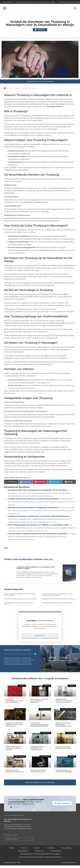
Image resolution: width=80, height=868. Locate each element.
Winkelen (41, 30)
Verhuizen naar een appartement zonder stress (15, 774)
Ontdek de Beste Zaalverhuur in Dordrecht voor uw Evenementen (64, 704)
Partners (12, 851)
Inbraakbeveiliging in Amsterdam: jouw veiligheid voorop (38, 751)
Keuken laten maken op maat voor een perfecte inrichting (14, 751)
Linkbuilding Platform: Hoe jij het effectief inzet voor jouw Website (40, 857)
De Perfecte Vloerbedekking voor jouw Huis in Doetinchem (14, 704)
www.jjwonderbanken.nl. (68, 866)
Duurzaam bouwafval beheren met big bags (63, 750)
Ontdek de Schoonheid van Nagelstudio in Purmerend (58, 599)
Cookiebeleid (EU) (56, 854)
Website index (39, 854)
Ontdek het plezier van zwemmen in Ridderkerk (64, 774)
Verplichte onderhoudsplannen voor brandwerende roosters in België (36, 2)
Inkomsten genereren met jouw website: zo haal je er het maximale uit (40, 860)
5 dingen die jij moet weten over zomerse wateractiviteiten (33, 499)
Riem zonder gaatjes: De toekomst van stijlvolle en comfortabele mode (38, 525)
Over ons (24, 851)
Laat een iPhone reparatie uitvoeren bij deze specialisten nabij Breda (38, 534)
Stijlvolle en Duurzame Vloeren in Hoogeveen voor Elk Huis (33, 508)
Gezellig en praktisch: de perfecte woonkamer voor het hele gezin (14, 728)
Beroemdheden (66, 851)
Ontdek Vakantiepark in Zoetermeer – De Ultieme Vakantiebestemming (39, 516)
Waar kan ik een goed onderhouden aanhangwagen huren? (63, 728)
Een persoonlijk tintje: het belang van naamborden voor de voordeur (37, 490)
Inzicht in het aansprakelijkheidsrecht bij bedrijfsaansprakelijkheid (40, 728)
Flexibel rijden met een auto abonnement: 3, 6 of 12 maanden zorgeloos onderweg (57, 594)
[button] (5, 8)
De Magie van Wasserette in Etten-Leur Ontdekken (57, 603)
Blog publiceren (23, 854)
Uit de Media (51, 851)
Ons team (37, 851)
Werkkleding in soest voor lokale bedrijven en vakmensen (39, 704)
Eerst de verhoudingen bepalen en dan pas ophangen (20, 599)
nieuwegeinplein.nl (54, 106)
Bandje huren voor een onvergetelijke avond (38, 774)
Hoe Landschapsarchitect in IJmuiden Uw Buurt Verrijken (19, 603)
